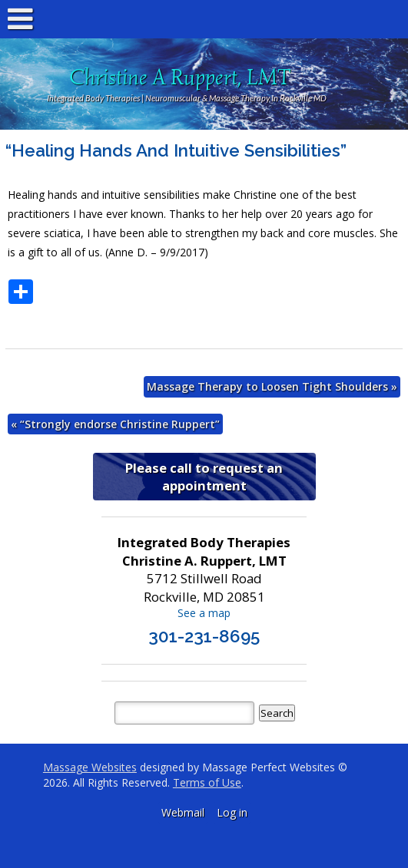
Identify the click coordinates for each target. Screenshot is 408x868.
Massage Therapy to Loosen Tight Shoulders (272, 386)
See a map (204, 613)
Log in (232, 812)
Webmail (183, 812)
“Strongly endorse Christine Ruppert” (115, 424)
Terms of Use (207, 782)
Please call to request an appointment (204, 477)
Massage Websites (90, 767)
